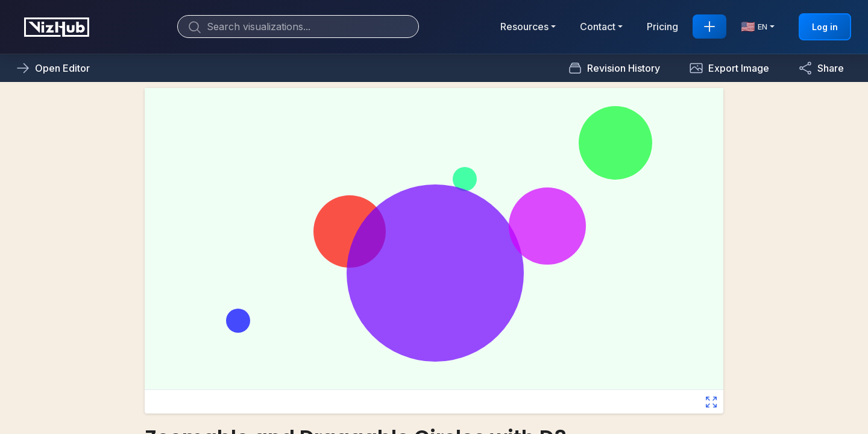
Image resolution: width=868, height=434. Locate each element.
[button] (729, 68)
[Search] (298, 27)
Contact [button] (598, 27)
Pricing (662, 27)
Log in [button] (825, 27)
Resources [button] (524, 27)
